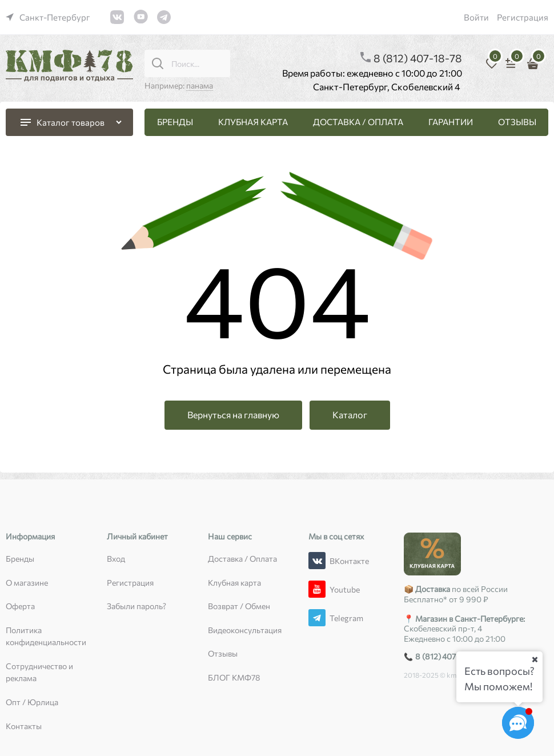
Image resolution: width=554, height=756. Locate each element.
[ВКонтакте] (317, 561)
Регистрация (523, 17)
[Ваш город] (535, 659)
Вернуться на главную (233, 415)
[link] (48, 17)
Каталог (350, 415)
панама (200, 85)
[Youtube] (317, 589)
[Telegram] (317, 618)
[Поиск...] (158, 63)
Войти (476, 17)
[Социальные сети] (518, 723)
